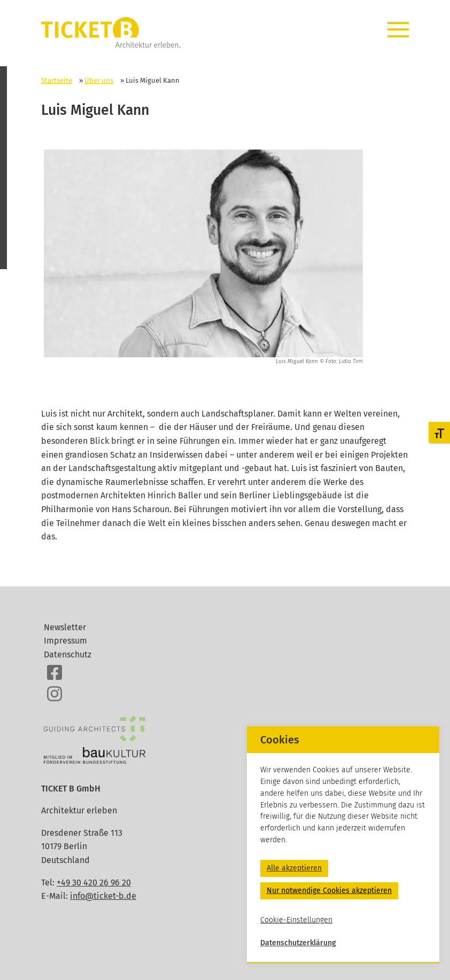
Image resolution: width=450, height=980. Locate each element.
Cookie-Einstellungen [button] (296, 920)
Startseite (57, 80)
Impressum (65, 641)
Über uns (99, 80)
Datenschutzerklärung (298, 943)
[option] (203, 258)
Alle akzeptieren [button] (294, 868)
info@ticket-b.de (103, 896)
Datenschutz (68, 654)
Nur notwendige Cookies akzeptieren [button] (329, 891)
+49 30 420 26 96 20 (94, 883)
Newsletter (65, 627)
